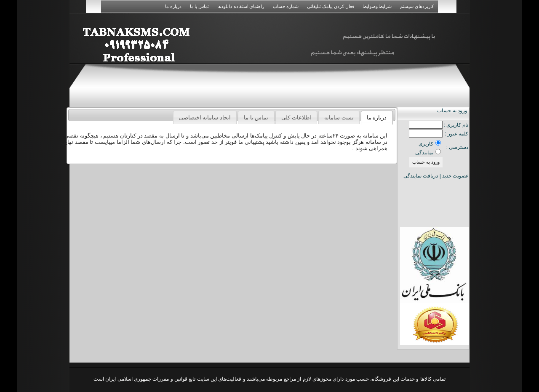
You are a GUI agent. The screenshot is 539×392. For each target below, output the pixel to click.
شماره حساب (286, 6)
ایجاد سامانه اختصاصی (205, 118)
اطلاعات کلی (296, 118)
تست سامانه (339, 118)
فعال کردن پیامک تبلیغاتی (330, 6)
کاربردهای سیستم (417, 6)
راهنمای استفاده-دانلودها (241, 6)
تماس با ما (200, 6)
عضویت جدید (455, 176)
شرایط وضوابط (377, 6)
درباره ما (173, 6)
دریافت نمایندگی (421, 176)
